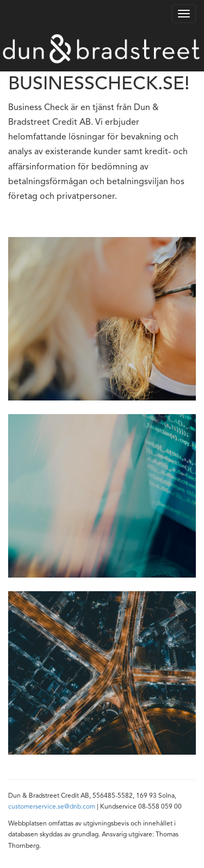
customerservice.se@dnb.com (52, 807)
